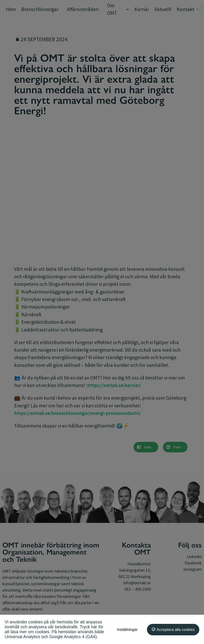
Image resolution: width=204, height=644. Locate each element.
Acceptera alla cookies (176, 629)
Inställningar (127, 629)
